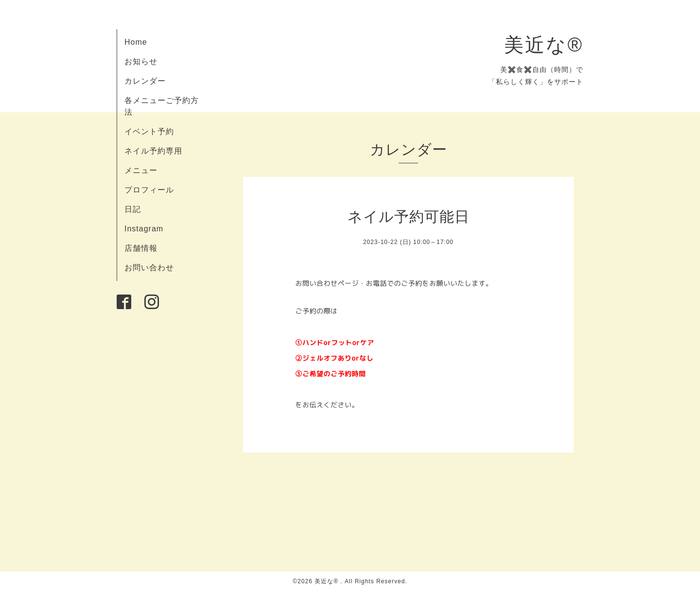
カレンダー (145, 81)
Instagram (144, 229)
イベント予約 (149, 131)
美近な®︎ (544, 45)
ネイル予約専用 (153, 151)
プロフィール (149, 190)
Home (136, 42)
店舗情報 (141, 248)
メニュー (141, 170)
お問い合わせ (149, 268)
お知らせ (141, 61)
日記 (133, 209)
